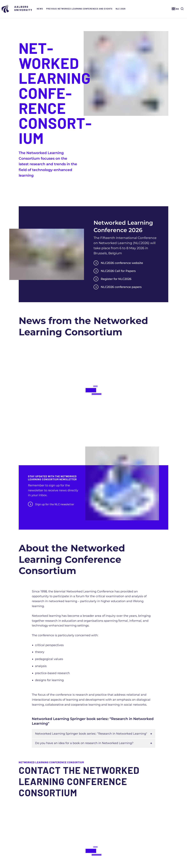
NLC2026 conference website (118, 263)
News (40, 9)
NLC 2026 (121, 9)
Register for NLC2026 (112, 279)
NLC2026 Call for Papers (115, 271)
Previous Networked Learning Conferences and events (79, 9)
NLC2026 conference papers (118, 287)
